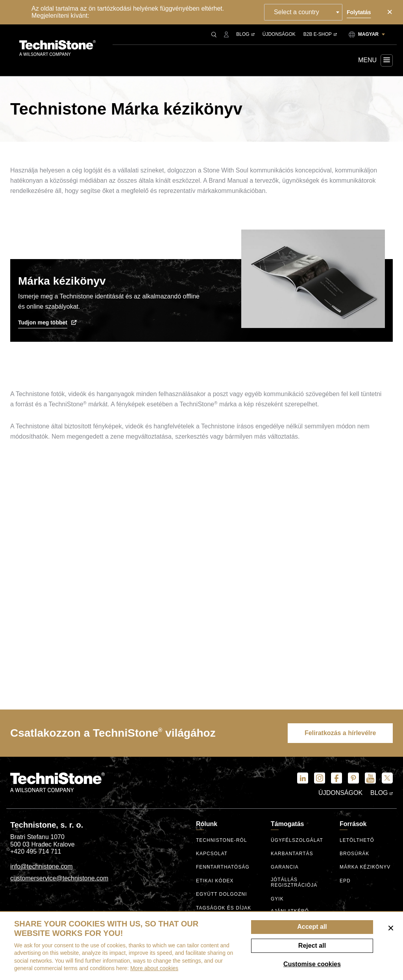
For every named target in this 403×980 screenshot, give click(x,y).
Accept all (312, 927)
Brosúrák (355, 854)
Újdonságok (279, 34)
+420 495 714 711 (36, 852)
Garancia (285, 868)
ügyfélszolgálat (297, 841)
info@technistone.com (42, 867)
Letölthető (357, 841)
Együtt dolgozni (222, 895)
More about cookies (154, 968)
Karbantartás (292, 854)
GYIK (277, 899)
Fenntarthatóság (223, 868)
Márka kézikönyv (365, 868)
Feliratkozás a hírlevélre (339, 733)
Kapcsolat (212, 854)
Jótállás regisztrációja (294, 883)
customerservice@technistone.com (59, 879)
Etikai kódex (215, 881)
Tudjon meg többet (47, 322)
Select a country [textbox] (298, 12)
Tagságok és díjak (224, 909)
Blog (245, 34)
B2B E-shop (320, 34)
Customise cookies (312, 964)
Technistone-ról (222, 841)
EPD (345, 881)
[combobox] (304, 12)
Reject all (312, 946)
